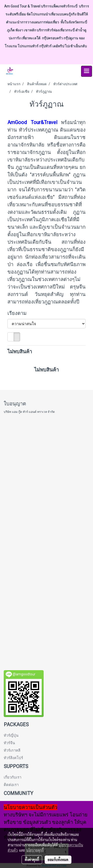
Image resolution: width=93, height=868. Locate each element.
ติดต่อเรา (11, 785)
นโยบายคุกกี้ (35, 850)
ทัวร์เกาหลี (12, 750)
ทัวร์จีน (9, 743)
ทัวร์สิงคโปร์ (13, 758)
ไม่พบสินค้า (20, 352)
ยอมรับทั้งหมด (58, 860)
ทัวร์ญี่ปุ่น (11, 735)
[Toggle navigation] (87, 71)
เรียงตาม (19, 313)
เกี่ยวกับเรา (13, 777)
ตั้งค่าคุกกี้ (32, 860)
